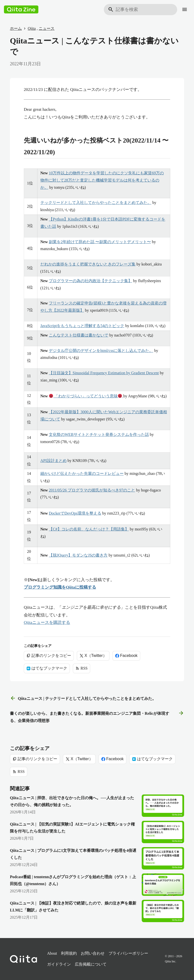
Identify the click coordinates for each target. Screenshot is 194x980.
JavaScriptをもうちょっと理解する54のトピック (82, 326)
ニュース (47, 28)
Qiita (32, 28)
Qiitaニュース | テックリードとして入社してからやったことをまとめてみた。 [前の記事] (83, 698)
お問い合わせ (93, 953)
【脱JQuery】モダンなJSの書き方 (78, 555)
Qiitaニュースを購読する (47, 622)
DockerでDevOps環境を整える (75, 513)
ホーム (16, 28)
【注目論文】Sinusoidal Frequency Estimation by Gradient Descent (104, 373)
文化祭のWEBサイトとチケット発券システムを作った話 (99, 434)
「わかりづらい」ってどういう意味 (86, 396)
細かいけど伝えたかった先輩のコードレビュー (82, 473)
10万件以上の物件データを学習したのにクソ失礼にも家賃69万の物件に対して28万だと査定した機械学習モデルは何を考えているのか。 (102, 180)
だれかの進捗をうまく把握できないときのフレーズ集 (88, 264)
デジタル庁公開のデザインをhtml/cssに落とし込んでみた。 (101, 351)
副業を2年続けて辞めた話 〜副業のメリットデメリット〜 (100, 242)
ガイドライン (59, 964)
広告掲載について (91, 964)
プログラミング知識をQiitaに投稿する (60, 587)
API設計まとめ (54, 461)
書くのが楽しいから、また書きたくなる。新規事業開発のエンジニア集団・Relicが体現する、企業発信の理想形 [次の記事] (97, 716)
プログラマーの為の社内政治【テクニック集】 (90, 281)
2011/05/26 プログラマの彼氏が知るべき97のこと (92, 490)
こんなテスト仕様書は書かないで (79, 335)
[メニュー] (185, 9)
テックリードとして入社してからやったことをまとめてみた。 (96, 203)
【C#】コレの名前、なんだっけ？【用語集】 (89, 529)
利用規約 (69, 953)
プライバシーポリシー (128, 953)
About (52, 953)
